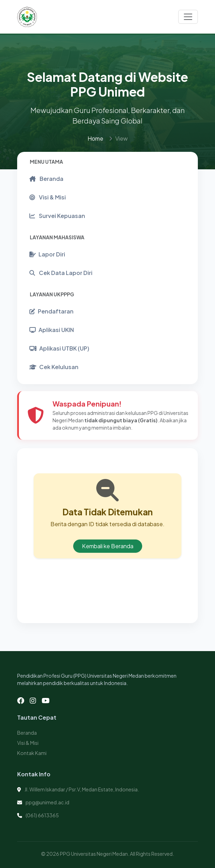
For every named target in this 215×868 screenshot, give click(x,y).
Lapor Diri (47, 254)
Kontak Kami (32, 753)
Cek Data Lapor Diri (61, 273)
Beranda (46, 179)
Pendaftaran (51, 311)
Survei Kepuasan (57, 216)
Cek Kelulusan (54, 367)
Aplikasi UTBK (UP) (59, 348)
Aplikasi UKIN (52, 330)
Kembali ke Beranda (108, 546)
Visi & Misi (48, 197)
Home (95, 138)
